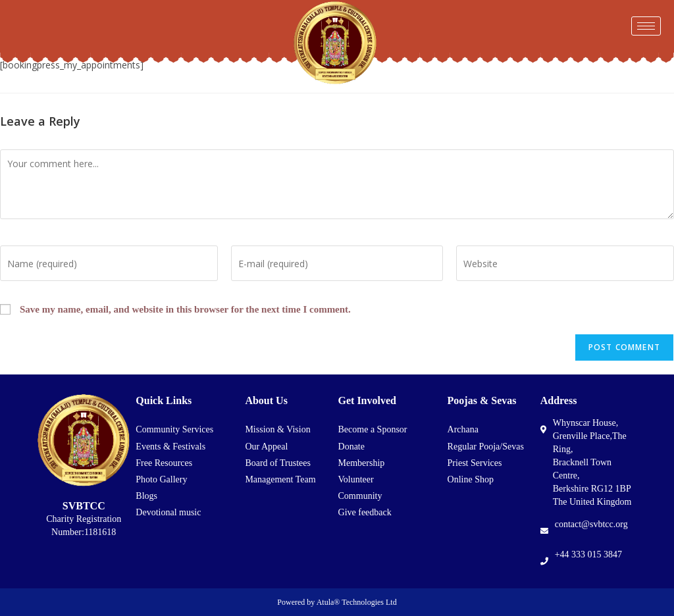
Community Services (174, 429)
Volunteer (356, 479)
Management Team (280, 479)
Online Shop (471, 479)
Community (360, 496)
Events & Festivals (170, 447)
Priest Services (475, 463)
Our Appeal (266, 447)
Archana (463, 429)
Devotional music (168, 512)
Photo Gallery (161, 479)
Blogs (146, 496)
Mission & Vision (277, 429)
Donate (351, 447)
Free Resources (164, 463)
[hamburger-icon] (646, 26)
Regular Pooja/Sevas (486, 447)
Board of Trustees (278, 463)
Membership (362, 463)
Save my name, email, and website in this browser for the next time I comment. (185, 309)
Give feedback (365, 512)
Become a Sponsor (373, 429)
